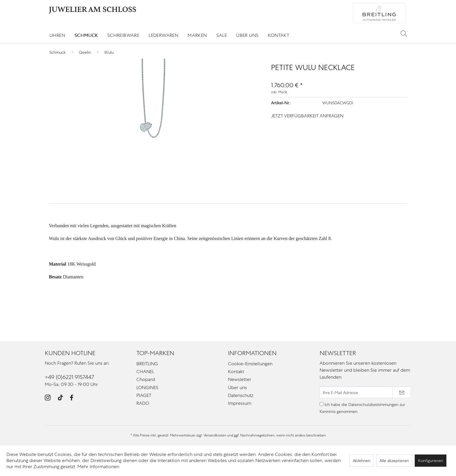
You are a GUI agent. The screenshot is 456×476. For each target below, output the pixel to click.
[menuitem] (57, 35)
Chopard (146, 379)
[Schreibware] (123, 35)
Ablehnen (362, 461)
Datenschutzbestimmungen (373, 405)
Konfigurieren (431, 461)
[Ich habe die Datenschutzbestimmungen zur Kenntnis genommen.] (321, 404)
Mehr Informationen (98, 467)
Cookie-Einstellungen (250, 364)
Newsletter (240, 379)
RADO (143, 403)
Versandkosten (215, 435)
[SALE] (222, 35)
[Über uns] (247, 35)
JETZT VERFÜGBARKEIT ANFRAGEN (307, 116)
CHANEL (145, 372)
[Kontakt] (278, 35)
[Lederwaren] (163, 35)
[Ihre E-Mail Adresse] (356, 392)
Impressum (240, 403)
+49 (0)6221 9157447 (69, 377)
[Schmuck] (86, 35)
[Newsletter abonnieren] (402, 392)
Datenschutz (241, 395)
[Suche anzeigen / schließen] (404, 33)
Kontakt (236, 372)
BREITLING (147, 364)
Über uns (237, 388)
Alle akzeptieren (394, 461)
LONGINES (147, 388)
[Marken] (197, 35)
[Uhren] (57, 35)
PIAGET (144, 395)
